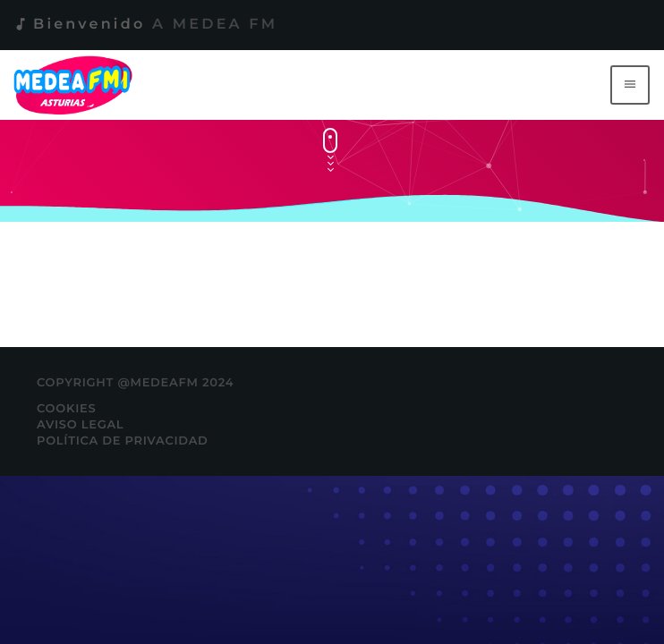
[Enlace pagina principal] (77, 85)
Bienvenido (145, 25)
